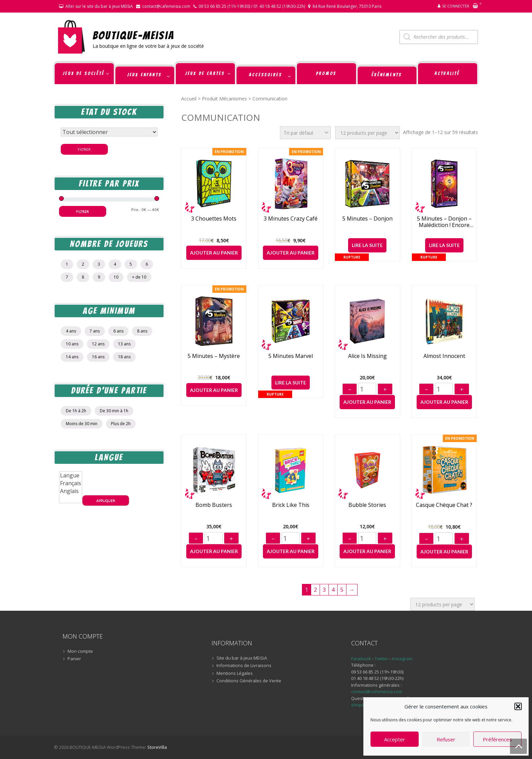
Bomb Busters (214, 505)
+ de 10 (139, 277)
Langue (71, 476)
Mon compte (80, 651)
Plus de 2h (121, 424)
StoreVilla (157, 747)
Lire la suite (367, 245)
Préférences (497, 739)
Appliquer (106, 500)
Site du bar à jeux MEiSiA (242, 658)
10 (116, 277)
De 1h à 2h (76, 411)
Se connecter (456, 6)
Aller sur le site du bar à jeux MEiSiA (99, 6)
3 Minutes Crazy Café (291, 219)
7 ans (95, 331)
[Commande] (305, 133)
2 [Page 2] (315, 590)
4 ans (71, 331)
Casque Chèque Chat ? (444, 505)
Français (71, 483)
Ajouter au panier (214, 253)
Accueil (189, 99)
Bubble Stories (367, 505)
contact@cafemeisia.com (166, 6)
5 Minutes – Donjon (367, 219)
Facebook (361, 659)
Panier (74, 659)
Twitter (382, 659)
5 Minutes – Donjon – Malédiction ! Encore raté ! (444, 222)
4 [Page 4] (333, 590)
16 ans (98, 357)
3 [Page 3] (324, 590)
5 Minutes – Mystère (214, 356)
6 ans (118, 331)
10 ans (72, 344)
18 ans (124, 357)
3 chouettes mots (214, 219)
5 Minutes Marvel (291, 356)
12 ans (98, 344)
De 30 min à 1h (114, 411)
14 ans (72, 357)
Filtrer (84, 149)
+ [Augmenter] (385, 390)
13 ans (124, 344)
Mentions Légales (235, 673)
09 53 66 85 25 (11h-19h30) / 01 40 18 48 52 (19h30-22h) (252, 6)
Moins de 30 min (82, 424)
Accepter (395, 739)
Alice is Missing (367, 356)
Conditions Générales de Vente (249, 681)
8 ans (142, 331)
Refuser (446, 739)
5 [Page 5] (342, 590)
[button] (518, 706)
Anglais (71, 491)
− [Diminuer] (350, 390)
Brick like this (291, 505)
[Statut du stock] (109, 132)
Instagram (402, 659)
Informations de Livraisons (244, 666)
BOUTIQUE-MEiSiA (134, 35)
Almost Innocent (444, 356)
